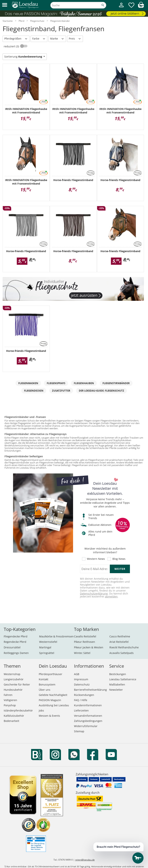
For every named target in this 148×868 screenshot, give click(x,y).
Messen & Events (49, 716)
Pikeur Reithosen (85, 642)
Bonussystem (47, 684)
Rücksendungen (84, 695)
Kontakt (44, 679)
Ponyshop (10, 705)
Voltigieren (10, 700)
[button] (5, 5)
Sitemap (79, 731)
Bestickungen (118, 674)
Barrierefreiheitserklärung (90, 690)
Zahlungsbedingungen (88, 721)
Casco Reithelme (120, 636)
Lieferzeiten (81, 710)
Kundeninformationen (88, 705)
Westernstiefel (48, 642)
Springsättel (47, 653)
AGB (77, 674)
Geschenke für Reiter (17, 684)
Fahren (8, 695)
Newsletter (116, 690)
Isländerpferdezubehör (18, 710)
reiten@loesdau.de (85, 860)
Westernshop (12, 674)
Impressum (81, 679)
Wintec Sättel (82, 653)
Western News (96, 559)
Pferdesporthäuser (51, 674)
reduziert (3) (12, 46)
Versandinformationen (88, 716)
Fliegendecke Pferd (16, 636)
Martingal (45, 647)
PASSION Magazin (50, 700)
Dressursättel (12, 647)
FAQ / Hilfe (81, 700)
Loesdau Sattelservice (123, 679)
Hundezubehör (13, 690)
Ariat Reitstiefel (119, 642)
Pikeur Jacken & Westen (89, 647)
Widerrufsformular (86, 726)
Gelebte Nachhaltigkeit (53, 695)
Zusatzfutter (61, 391)
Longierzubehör (14, 679)
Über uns (45, 690)
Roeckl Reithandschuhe (124, 647)
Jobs (41, 710)
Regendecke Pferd (15, 642)
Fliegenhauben (84, 383)
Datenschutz (82, 684)
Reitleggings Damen (16, 653)
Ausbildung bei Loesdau (54, 705)
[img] (141, 7)
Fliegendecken (34, 391)
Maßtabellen (117, 684)
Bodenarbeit (11, 721)
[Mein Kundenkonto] (121, 8)
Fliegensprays (56, 383)
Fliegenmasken (28, 383)
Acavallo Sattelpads (122, 653)
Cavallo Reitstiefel (85, 636)
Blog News (119, 559)
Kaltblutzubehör (14, 716)
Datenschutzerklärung (94, 593)
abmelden (111, 596)
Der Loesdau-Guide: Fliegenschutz (101, 391)
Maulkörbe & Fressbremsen (56, 636)
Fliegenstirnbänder (116, 383)
